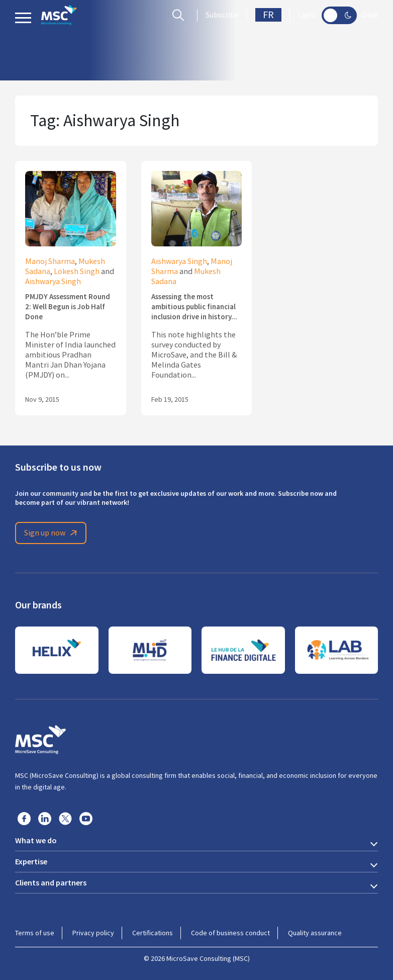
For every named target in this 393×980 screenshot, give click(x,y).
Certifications (153, 933)
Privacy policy (93, 933)
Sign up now (52, 533)
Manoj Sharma (50, 261)
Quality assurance (315, 933)
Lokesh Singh (77, 272)
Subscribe (222, 15)
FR (268, 15)
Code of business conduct (230, 933)
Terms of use (35, 933)
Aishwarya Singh (53, 282)
